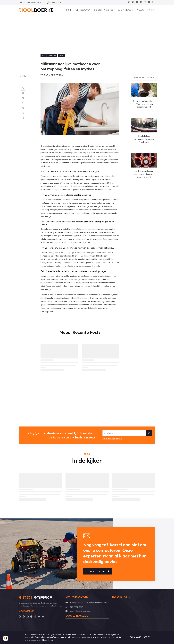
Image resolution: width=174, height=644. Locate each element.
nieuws (61, 55)
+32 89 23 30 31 (76, 607)
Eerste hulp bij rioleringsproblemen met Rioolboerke (144, 139)
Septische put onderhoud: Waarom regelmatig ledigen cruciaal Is (144, 104)
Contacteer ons (98, 571)
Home (44, 55)
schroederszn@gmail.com (80, 611)
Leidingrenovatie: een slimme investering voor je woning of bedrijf (144, 174)
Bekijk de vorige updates (112, 439)
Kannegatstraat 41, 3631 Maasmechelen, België (89, 603)
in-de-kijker (52, 55)
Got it (146, 637)
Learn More (135, 637)
